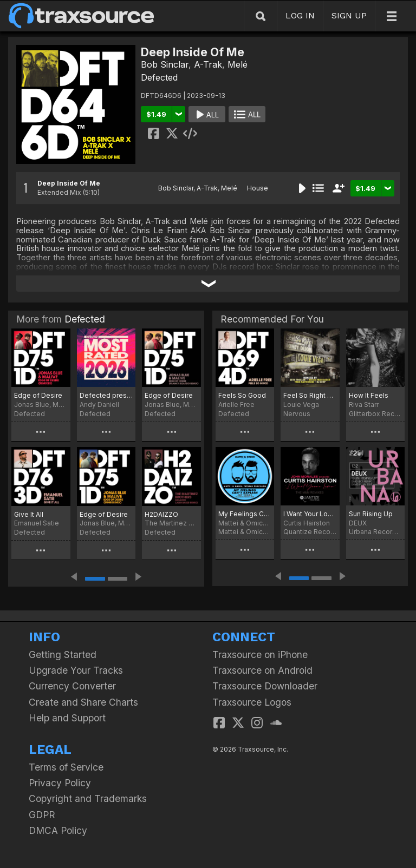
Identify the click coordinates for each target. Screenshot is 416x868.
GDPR (42, 815)
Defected (159, 77)
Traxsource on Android (262, 670)
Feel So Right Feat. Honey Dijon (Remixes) (310, 395)
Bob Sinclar (165, 64)
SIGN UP (349, 15)
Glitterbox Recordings (375, 414)
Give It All (29, 514)
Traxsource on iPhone (260, 655)
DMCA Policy (58, 830)
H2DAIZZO (161, 514)
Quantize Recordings (310, 532)
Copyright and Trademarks (88, 798)
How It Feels (369, 395)
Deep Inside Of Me (69, 183)
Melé (238, 64)
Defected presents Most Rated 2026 (106, 395)
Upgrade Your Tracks (76, 670)
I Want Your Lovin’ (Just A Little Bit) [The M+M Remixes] (310, 514)
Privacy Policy (60, 783)
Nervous (297, 414)
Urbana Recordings (375, 532)
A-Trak (208, 64)
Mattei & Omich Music (245, 532)
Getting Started (63, 655)
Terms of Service (66, 767)
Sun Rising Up (371, 514)
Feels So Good (242, 395)
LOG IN (300, 15)
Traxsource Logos (252, 702)
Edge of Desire (38, 395)
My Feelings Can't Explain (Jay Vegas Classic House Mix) (245, 514)
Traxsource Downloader (265, 686)
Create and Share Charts (83, 702)
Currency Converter (72, 686)
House (258, 188)
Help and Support (67, 718)
